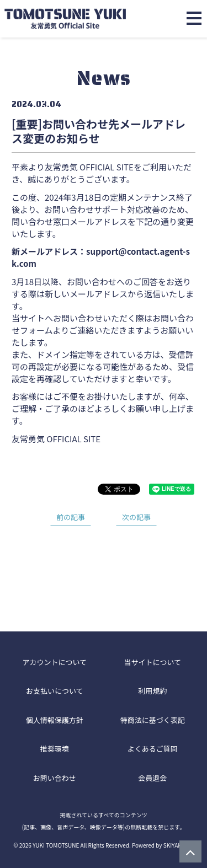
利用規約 (152, 691)
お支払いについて (55, 691)
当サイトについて (152, 662)
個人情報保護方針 (55, 720)
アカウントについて (54, 662)
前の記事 (71, 517)
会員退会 (152, 778)
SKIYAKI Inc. (179, 845)
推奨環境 (55, 749)
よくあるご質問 (153, 749)
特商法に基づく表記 (153, 720)
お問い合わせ (55, 778)
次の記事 (136, 517)
